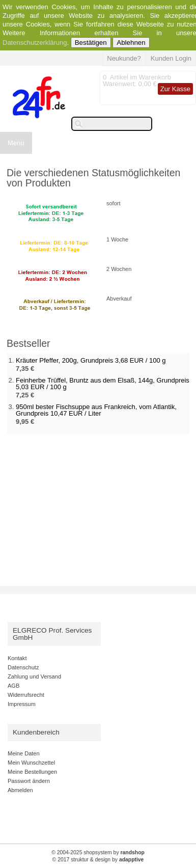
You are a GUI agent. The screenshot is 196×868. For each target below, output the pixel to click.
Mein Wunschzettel (31, 763)
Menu (16, 143)
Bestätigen (91, 43)
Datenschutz (23, 667)
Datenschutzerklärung (35, 43)
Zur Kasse (175, 89)
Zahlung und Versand (34, 676)
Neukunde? (124, 58)
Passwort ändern (29, 781)
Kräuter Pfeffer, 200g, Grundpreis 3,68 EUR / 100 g (91, 360)
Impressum (22, 704)
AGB (13, 686)
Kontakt (17, 658)
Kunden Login (171, 58)
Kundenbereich (36, 732)
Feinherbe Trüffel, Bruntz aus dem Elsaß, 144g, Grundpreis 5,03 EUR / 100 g (103, 384)
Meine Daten (24, 753)
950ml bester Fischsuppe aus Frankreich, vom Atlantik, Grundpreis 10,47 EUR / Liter (96, 410)
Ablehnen (131, 43)
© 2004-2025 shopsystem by (98, 852)
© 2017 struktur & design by (98, 860)
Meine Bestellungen (32, 772)
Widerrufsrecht (26, 695)
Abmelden (20, 790)
